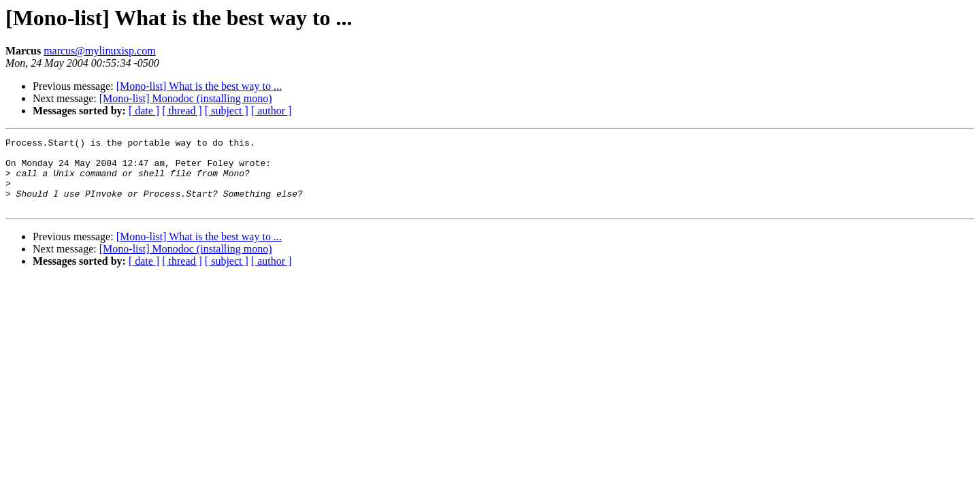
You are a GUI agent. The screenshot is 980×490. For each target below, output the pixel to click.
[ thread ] (182, 111)
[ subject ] (227, 111)
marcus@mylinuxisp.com (100, 51)
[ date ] (144, 111)
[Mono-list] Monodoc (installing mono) (186, 98)
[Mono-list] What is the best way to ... (199, 86)
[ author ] (272, 111)
